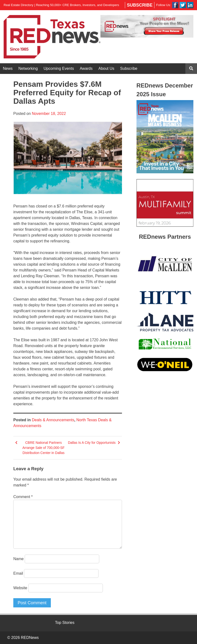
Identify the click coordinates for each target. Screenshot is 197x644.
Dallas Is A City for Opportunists (92, 443)
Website (20, 588)
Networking (28, 68)
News (8, 68)
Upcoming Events (59, 68)
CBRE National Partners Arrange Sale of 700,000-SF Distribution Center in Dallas (44, 448)
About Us (106, 68)
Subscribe (140, 5)
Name (19, 559)
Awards (86, 68)
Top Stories (65, 623)
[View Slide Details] (147, 26)
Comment (23, 497)
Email (18, 573)
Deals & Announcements (53, 420)
